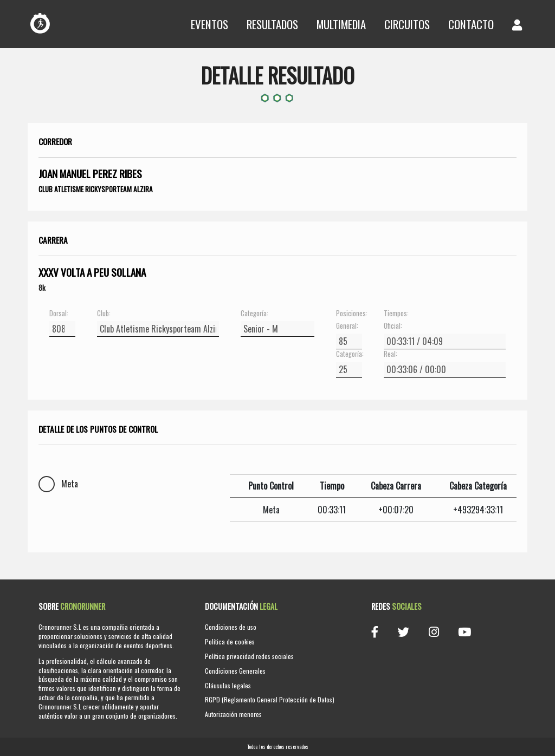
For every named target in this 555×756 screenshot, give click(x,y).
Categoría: (254, 314)
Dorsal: (59, 314)
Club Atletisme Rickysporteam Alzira (96, 189)
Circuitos (407, 24)
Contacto (471, 24)
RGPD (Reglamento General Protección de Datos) (270, 699)
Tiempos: (396, 314)
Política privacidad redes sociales (249, 656)
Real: (391, 354)
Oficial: (393, 326)
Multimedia (341, 24)
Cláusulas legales (228, 685)
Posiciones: (349, 314)
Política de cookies (230, 641)
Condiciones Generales (235, 671)
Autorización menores (233, 714)
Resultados (272, 24)
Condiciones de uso (231, 627)
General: (347, 326)
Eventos (209, 24)
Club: (104, 314)
